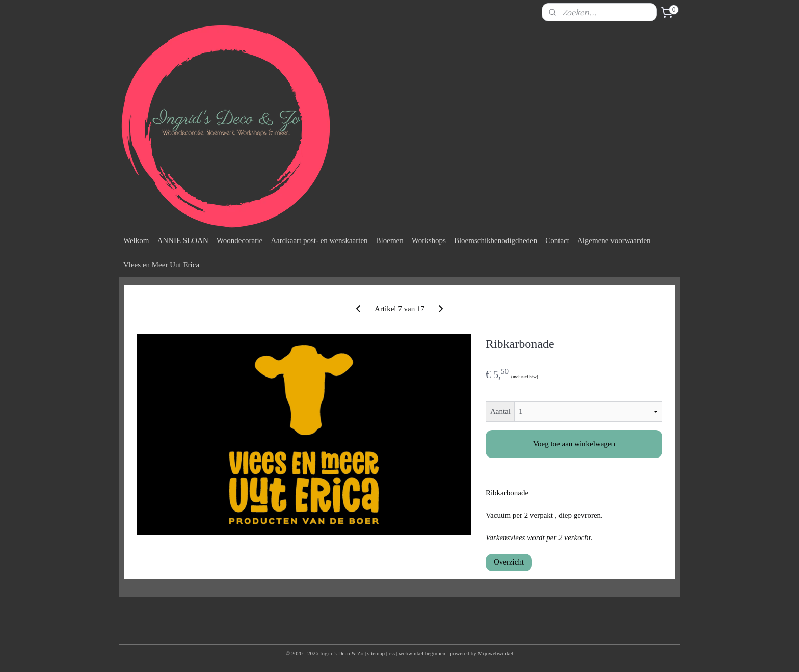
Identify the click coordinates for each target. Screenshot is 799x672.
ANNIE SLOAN (182, 240)
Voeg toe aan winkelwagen (574, 444)
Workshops (429, 240)
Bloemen (390, 240)
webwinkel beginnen (422, 653)
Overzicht (509, 562)
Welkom (136, 240)
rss (392, 653)
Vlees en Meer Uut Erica (161, 265)
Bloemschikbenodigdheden (496, 240)
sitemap (376, 653)
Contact (557, 240)
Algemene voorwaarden (614, 240)
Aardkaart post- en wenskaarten (319, 240)
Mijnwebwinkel (496, 653)
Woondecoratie (239, 240)
